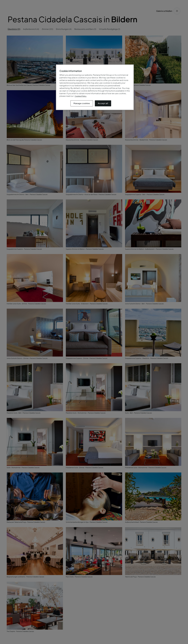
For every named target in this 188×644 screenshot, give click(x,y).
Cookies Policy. (81, 96)
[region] (95, 87)
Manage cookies (82, 103)
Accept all (103, 103)
